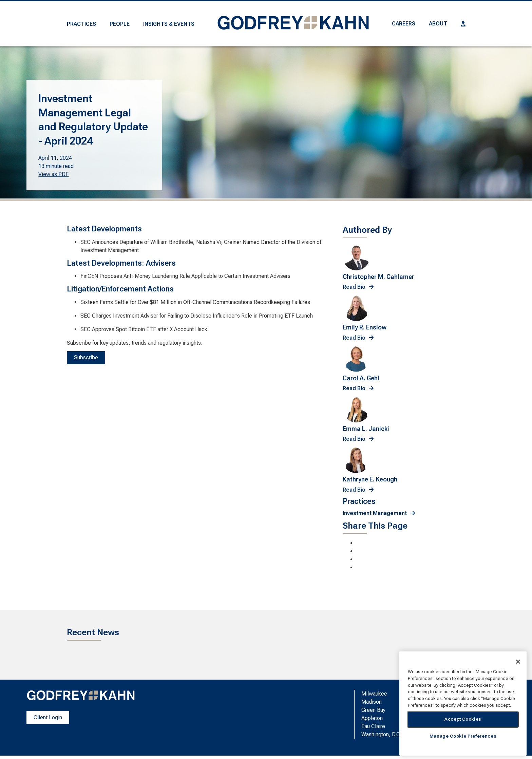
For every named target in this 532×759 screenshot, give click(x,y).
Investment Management (375, 513)
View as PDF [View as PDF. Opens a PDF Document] (53, 174)
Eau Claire (373, 726)
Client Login (48, 717)
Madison (372, 702)
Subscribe (86, 357)
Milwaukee (374, 694)
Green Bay (373, 710)
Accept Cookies (463, 719)
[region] (463, 704)
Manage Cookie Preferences (463, 736)
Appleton (372, 718)
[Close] (518, 662)
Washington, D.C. (381, 734)
